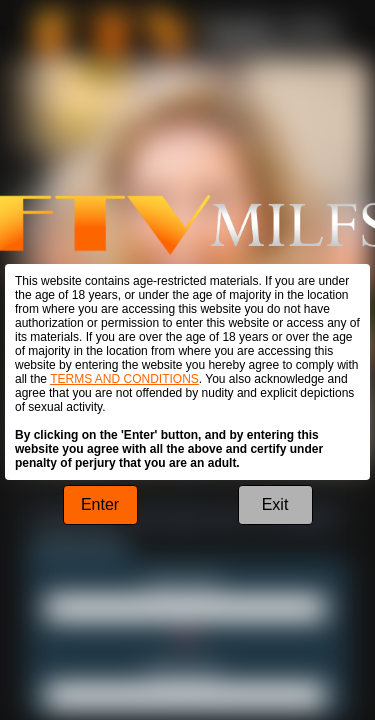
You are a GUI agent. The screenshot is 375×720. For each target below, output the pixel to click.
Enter (100, 504)
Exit (275, 504)
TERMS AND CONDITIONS (124, 379)
